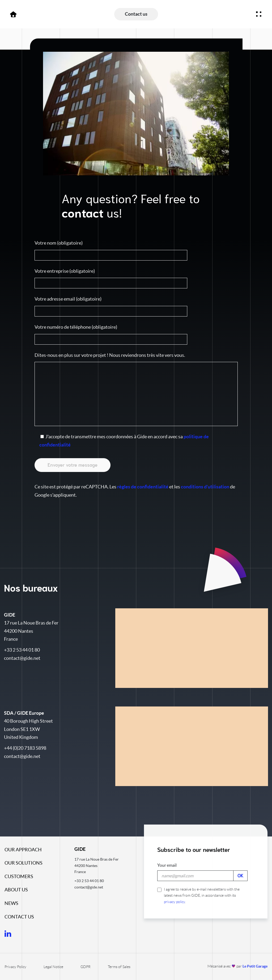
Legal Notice (53, 967)
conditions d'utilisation (205, 487)
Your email (167, 865)
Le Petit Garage (255, 966)
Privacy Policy (15, 967)
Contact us (19, 917)
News (11, 903)
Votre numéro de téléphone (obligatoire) (136, 334)
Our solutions (24, 863)
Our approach (23, 850)
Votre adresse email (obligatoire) (136, 306)
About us (16, 890)
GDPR (86, 967)
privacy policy (174, 902)
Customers (19, 876)
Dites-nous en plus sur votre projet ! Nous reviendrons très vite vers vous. (136, 389)
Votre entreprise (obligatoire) (136, 278)
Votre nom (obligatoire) (136, 250)
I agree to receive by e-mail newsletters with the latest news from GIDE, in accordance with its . (198, 896)
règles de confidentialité (143, 487)
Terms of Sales (119, 967)
